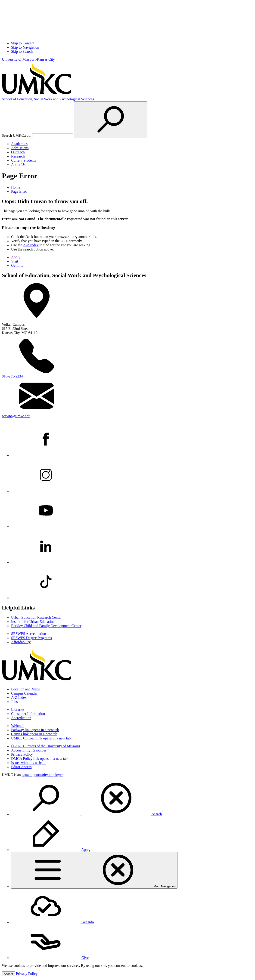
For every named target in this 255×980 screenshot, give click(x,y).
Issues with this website (29, 763)
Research (18, 156)
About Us (18, 165)
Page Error (19, 191)
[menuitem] (132, 798)
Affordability (21, 642)
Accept (8, 974)
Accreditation (21, 718)
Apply (16, 257)
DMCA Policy (39, 759)
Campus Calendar (24, 693)
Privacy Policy (22, 754)
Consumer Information (28, 714)
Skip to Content (23, 43)
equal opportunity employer (42, 775)
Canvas (34, 734)
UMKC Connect (41, 738)
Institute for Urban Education (33, 622)
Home (16, 187)
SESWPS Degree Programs (31, 638)
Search (87, 814)
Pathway (35, 730)
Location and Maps (25, 689)
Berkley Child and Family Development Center (46, 626)
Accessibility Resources (29, 750)
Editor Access (21, 767)
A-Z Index (31, 245)
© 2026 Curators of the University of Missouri (46, 746)
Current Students (24, 160)
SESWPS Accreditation (29, 634)
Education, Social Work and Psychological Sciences (48, 99)
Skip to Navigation (25, 47)
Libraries (18, 709)
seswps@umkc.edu (16, 416)
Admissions (20, 148)
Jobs (14, 702)
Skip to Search (22, 51)
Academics (19, 144)
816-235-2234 (12, 376)
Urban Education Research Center (36, 617)
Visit (15, 261)
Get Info (17, 265)
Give (50, 958)
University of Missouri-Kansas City (28, 59)
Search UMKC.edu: (17, 135)
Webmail (18, 726)
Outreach (18, 152)
